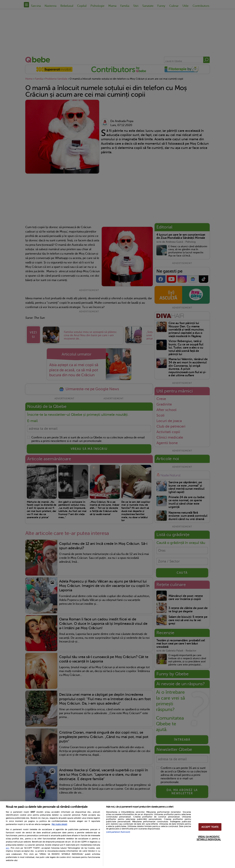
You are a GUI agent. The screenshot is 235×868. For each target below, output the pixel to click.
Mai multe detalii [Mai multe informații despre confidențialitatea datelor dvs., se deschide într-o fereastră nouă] (59, 824)
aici (8, 848)
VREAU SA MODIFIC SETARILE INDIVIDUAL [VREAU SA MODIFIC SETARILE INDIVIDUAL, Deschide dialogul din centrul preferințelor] (209, 838)
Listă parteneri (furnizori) (118, 832)
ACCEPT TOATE (210, 827)
